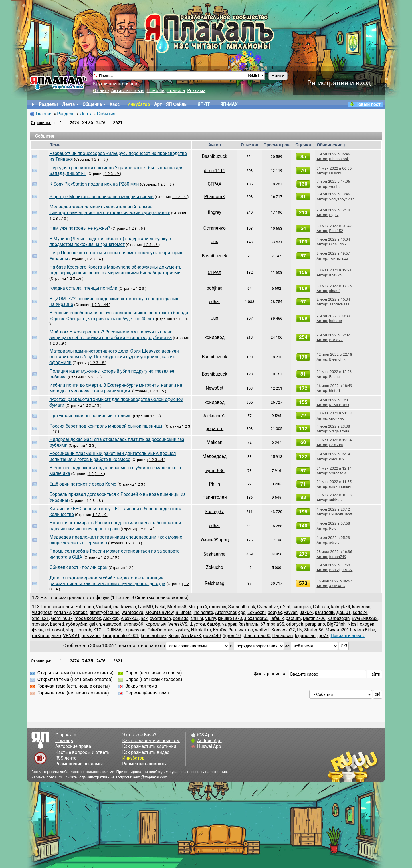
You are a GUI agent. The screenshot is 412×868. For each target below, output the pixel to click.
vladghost (42, 613)
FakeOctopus (160, 630)
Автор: (322, 159)
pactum (293, 619)
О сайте (101, 91)
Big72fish (336, 624)
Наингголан (215, 497)
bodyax (275, 613)
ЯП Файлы (177, 104)
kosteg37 (215, 512)
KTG (98, 630)
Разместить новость (144, 764)
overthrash (160, 619)
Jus (214, 242)
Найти (278, 76)
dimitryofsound (105, 613)
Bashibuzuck (215, 156)
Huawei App (209, 746)
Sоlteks (80, 613)
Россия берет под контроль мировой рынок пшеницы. (106, 426)
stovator (40, 624)
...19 (114, 557)
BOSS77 (336, 340)
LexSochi (256, 613)
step (70, 630)
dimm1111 (214, 171)
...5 (141, 228)
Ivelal (160, 607)
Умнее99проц (215, 540)
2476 (101, 123)
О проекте (66, 735)
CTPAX (215, 184)
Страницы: (41, 123)
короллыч (156, 624)
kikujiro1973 (230, 619)
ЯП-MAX (229, 104)
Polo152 (336, 231)
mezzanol (91, 636)
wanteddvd (132, 613)
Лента (68, 104)
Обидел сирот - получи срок (79, 567)
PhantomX (214, 197)
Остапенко (215, 228)
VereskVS (178, 624)
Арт (158, 104)
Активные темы (128, 91)
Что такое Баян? (139, 735)
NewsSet (215, 388)
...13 (186, 319)
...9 (103, 159)
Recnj (174, 636)
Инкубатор (139, 104)
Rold (333, 528)
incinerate (203, 613)
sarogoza (302, 607)
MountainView (159, 613)
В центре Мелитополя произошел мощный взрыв (102, 197)
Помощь (156, 91)
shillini (197, 619)
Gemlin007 (62, 619)
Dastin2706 (314, 619)
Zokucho (215, 567)
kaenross (361, 607)
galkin (95, 624)
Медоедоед (215, 456)
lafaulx (277, 619)
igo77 (323, 636)
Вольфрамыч (341, 570)
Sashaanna (214, 554)
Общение (92, 104)
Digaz (334, 215)
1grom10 (232, 636)
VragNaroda (339, 431)
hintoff (335, 391)
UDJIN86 (112, 630)
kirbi (107, 636)
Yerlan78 (62, 613)
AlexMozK (191, 636)
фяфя (38, 630)
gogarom (215, 429)
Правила (176, 91)
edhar (214, 302)
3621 (118, 123)
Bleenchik (337, 359)
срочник (336, 418)
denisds (181, 619)
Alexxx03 (130, 619)
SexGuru (336, 445)
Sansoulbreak (242, 607)
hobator (336, 321)
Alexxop (111, 619)
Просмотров (276, 145)
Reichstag (214, 583)
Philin (215, 484)
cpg (242, 613)
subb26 (335, 500)
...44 (105, 305)
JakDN (306, 613)
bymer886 (215, 471)
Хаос (115, 104)
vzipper (229, 624)
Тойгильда (338, 258)
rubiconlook (339, 159)
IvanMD (146, 607)
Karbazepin (339, 619)
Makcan (214, 442)
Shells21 (40, 619)
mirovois (218, 607)
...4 (99, 259)
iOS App (205, 735)
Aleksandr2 (215, 416)
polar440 (212, 636)
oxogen (367, 624)
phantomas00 (256, 636)
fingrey (215, 212)
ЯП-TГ (204, 104)
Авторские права (73, 746)
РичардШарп (341, 514)
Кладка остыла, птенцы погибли (83, 288)
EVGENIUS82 (365, 619)
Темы (253, 76)
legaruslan (305, 636)
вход (363, 83)
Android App (209, 741)
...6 (156, 245)
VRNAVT (71, 636)
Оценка (303, 145)
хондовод (215, 337)
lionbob (84, 630)
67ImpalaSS (272, 624)
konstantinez (153, 636)
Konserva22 (283, 630)
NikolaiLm (201, 630)
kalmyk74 (341, 607)
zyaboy (182, 630)
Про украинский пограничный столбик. (91, 416)
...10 (63, 218)
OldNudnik (338, 244)
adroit (334, 542)
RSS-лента (66, 758)
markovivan (125, 607)
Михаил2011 (339, 630)
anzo (56, 636)
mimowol (55, 630)
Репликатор (241, 630)
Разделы (48, 104)
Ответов (250, 145)
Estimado (85, 607)
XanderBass (339, 304)
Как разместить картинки (149, 746)
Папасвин (282, 636)
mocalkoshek (88, 619)
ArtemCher (225, 613)
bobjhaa (215, 288)
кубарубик (77, 624)
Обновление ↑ (331, 145)
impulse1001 (126, 636)
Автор (215, 145)
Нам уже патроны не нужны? (80, 228)
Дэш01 (344, 613)
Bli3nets (183, 613)
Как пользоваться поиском (151, 741)
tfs (300, 630)
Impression (134, 630)
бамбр (214, 624)
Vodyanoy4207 (341, 199)
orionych (295, 624)
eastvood (112, 624)
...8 (170, 184)
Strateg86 (314, 630)
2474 (74, 123)
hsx (144, 619)
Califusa (321, 607)
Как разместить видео (146, 752)
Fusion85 (337, 173)
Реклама (196, 91)
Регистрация (328, 83)
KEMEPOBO (339, 405)
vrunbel (335, 187)
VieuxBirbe (365, 630)
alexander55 (256, 619)
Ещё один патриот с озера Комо (83, 484)
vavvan (291, 613)
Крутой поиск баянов (115, 84)
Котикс (335, 275)
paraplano (315, 624)
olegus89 (337, 459)
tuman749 (338, 557)
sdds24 (360, 613)
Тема (55, 145)
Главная (44, 114)
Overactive (268, 607)
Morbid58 (177, 607)
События (106, 114)
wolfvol (262, 630)
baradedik (324, 613)
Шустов (197, 624)
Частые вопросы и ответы (83, 752)
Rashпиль (248, 624)
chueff (334, 291)
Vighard (103, 607)
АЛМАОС (337, 586)
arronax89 (133, 624)
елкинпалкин (341, 487)
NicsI (353, 624)
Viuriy (211, 619)
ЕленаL (335, 377)
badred (57, 624)
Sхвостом (338, 473)
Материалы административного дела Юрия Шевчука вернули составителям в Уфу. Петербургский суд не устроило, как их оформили (114, 357)
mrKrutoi (41, 636)
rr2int (285, 607)
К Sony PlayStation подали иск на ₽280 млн (94, 184)
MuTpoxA (198, 607)
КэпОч (220, 630)
